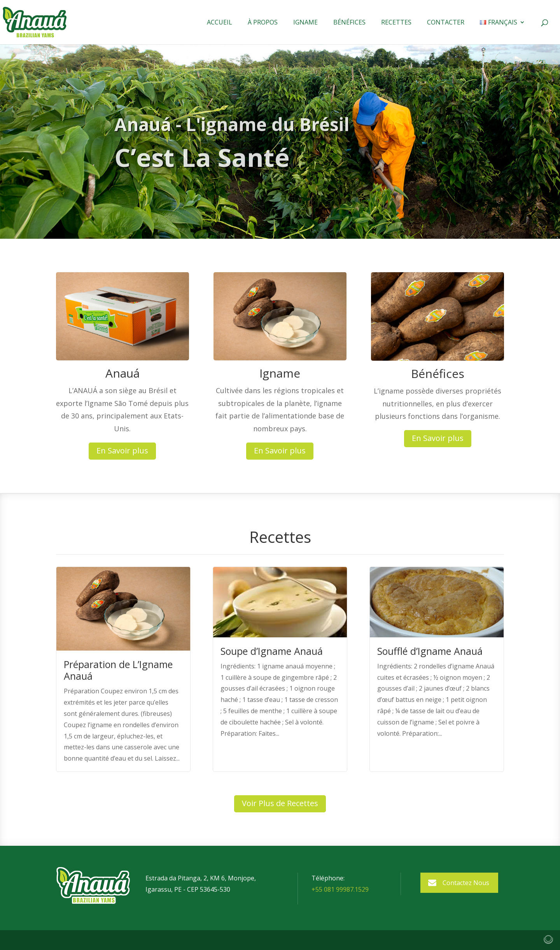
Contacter (446, 23)
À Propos (263, 23)
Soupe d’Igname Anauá (272, 651)
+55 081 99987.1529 (340, 889)
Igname (305, 23)
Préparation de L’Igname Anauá (118, 670)
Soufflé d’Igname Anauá (430, 651)
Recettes (396, 23)
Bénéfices (349, 23)
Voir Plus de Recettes (280, 803)
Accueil (220, 23)
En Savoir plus (122, 451)
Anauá (122, 373)
